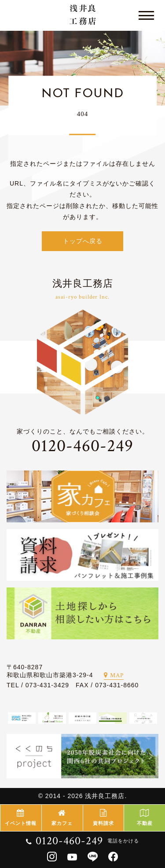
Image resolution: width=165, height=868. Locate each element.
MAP (114, 675)
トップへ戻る (83, 241)
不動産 (145, 817)
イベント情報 (21, 817)
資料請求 (104, 817)
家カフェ (62, 817)
